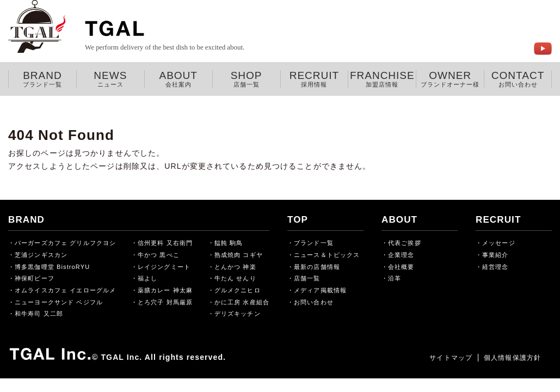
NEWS (110, 79)
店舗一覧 (307, 278)
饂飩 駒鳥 (229, 243)
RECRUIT (315, 79)
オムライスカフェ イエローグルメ (65, 290)
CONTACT (518, 79)
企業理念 (401, 255)
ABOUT (179, 79)
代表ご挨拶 (405, 243)
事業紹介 (495, 255)
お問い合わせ (314, 302)
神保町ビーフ (35, 278)
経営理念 (495, 267)
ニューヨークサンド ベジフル (59, 302)
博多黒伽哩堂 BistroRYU (52, 267)
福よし (147, 278)
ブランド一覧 (314, 243)
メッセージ (499, 243)
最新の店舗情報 (317, 267)
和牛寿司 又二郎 (39, 314)
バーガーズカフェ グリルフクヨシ (65, 243)
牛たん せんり (235, 278)
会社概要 (401, 267)
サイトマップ (451, 358)
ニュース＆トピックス (327, 255)
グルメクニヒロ (238, 290)
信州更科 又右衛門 (165, 243)
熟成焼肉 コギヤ (239, 255)
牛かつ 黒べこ (159, 255)
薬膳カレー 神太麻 (165, 290)
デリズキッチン (238, 314)
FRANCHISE (382, 79)
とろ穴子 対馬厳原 (165, 302)
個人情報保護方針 (512, 358)
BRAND (42, 79)
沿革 (395, 278)
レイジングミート (164, 267)
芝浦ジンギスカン (41, 255)
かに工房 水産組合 (242, 302)
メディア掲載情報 (320, 290)
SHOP (247, 79)
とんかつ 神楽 (235, 267)
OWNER (450, 79)
